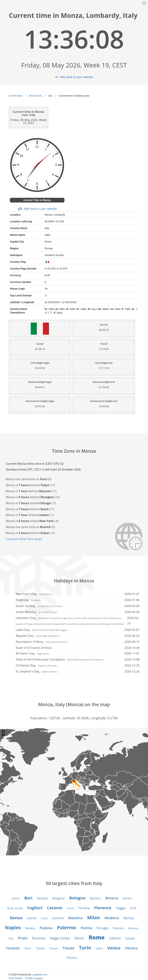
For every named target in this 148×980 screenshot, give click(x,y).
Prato (23, 938)
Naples (13, 927)
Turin (85, 948)
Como (70, 908)
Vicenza (72, 958)
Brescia (112, 898)
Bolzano (95, 898)
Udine (99, 948)
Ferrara (84, 908)
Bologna (77, 898)
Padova (46, 928)
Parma (86, 928)
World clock (35, 96)
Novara (30, 928)
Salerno (115, 938)
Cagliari (35, 908)
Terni (28, 948)
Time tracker (16, 978)
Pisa (11, 938)
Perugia (102, 928)
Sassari (130, 938)
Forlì (133, 908)
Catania (55, 908)
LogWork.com (40, 975)
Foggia (121, 908)
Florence (103, 908)
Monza (129, 918)
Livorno (58, 918)
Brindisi (127, 898)
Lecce (44, 918)
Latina (32, 918)
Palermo (67, 927)
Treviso (54, 948)
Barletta (42, 898)
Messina (75, 918)
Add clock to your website (76, 77)
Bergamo (58, 898)
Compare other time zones (24, 539)
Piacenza (133, 928)
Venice (114, 948)
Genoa (16, 918)
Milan (94, 917)
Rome (97, 937)
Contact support (34, 978)
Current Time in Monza (37, 200)
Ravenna (39, 938)
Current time (16, 96)
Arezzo (16, 898)
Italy (50, 96)
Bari (28, 898)
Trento (40, 948)
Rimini (79, 938)
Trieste (68, 948)
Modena (112, 918)
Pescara (118, 928)
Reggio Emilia (60, 938)
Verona (131, 948)
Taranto (13, 948)
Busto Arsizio (15, 908)
